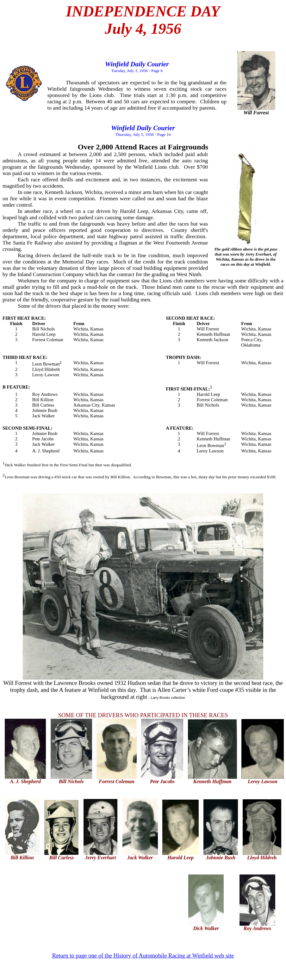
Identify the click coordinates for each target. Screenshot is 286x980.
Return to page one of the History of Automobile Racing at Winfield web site (143, 956)
